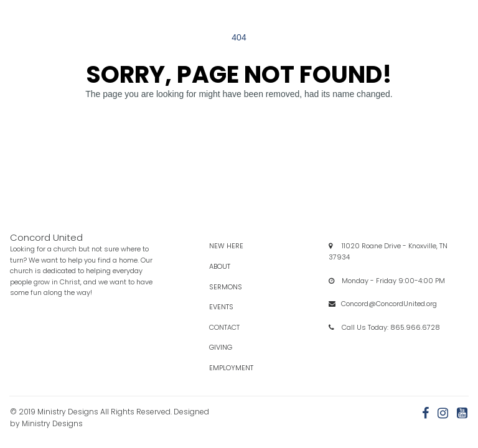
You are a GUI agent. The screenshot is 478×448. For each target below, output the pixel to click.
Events (232, 307)
